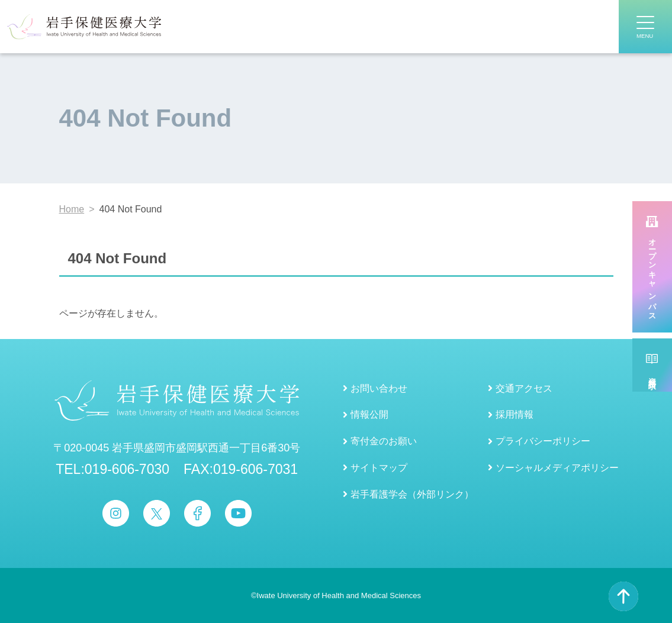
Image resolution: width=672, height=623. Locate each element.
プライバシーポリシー (543, 441)
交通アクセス (524, 388)
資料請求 (652, 374)
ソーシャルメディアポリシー (557, 468)
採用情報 (515, 414)
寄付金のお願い (384, 441)
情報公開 (369, 414)
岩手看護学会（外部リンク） (412, 494)
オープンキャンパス (652, 276)
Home (72, 209)
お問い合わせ (379, 388)
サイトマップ (379, 468)
